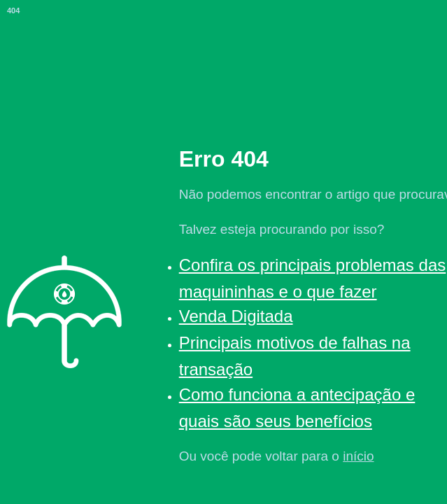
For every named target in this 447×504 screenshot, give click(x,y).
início (358, 456)
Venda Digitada (236, 316)
